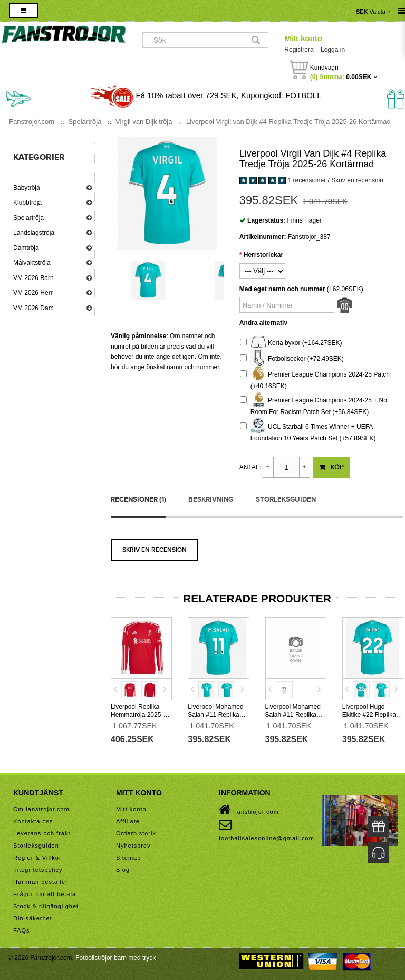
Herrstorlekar (263, 255)
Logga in (333, 50)
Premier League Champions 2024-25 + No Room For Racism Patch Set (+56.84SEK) (314, 405)
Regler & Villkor (37, 858)
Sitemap (128, 858)
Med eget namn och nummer (282, 289)
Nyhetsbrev (133, 846)
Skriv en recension (357, 180)
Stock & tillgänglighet (46, 906)
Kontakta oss (33, 821)
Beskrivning (211, 499)
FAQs (22, 930)
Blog (123, 870)
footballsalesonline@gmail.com (267, 830)
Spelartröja (28, 218)
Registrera (299, 50)
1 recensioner (307, 180)
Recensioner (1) (138, 499)
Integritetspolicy (38, 870)
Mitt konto (303, 38)
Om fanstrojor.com (41, 809)
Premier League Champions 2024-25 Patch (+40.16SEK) (315, 379)
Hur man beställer (41, 882)
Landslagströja (34, 233)
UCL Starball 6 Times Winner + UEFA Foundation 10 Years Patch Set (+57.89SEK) (308, 431)
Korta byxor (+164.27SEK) (291, 343)
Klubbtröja (27, 203)
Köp (331, 467)
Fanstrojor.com (249, 810)
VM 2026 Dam (33, 308)
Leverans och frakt (42, 833)
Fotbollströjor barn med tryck (115, 958)
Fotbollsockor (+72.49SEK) (292, 359)
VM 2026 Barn (33, 278)
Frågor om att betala (45, 894)
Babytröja (27, 188)
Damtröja (26, 248)
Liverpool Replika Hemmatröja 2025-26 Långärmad (141, 715)
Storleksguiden (286, 499)
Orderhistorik (136, 833)
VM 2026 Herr (33, 293)
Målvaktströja (32, 263)
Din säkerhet (33, 918)
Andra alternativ (263, 323)
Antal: (250, 467)
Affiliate (128, 821)
